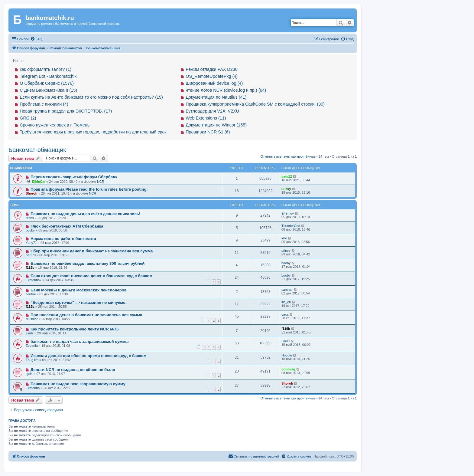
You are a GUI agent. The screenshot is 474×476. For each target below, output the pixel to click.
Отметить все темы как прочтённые (288, 156)
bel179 (31, 255)
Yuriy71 (31, 243)
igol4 (29, 374)
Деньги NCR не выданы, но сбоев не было (73, 370)
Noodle (287, 355)
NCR (101, 182)
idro (284, 238)
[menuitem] (36, 39)
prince (286, 251)
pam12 (287, 176)
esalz (30, 333)
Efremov (288, 213)
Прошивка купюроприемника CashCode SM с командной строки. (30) (255, 104)
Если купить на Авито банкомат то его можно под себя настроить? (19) (91, 97)
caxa (285, 314)
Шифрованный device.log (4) (214, 83)
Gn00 (286, 341)
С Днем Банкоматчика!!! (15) (48, 90)
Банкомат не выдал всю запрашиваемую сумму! (79, 384)
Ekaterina (33, 388)
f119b (30, 268)
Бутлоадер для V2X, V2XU (212, 111)
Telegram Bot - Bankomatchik (48, 76)
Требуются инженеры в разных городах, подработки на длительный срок (93, 132)
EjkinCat (39, 182)
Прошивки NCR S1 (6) (208, 132)
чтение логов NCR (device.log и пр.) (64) (226, 90)
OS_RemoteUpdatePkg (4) (212, 76)
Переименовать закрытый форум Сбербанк (74, 177)
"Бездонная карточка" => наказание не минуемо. (79, 302)
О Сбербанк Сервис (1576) (47, 83)
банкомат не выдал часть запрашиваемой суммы (80, 341)
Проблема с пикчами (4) (44, 104)
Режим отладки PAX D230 (212, 69)
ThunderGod (291, 226)
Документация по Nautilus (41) (216, 97)
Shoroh (32, 193)
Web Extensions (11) (206, 118)
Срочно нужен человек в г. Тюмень (55, 125)
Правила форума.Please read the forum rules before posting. (89, 189)
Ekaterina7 (34, 280)
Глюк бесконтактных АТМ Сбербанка (67, 226)
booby (30, 230)
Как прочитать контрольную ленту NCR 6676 (75, 329)
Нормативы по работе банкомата (63, 239)
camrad (287, 290)
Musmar (32, 319)
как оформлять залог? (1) (45, 69)
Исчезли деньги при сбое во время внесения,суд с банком (89, 356)
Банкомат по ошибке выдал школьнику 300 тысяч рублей (88, 263)
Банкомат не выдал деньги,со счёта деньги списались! (85, 214)
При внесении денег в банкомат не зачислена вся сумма (86, 315)
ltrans (30, 218)
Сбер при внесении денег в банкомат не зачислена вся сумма (92, 251)
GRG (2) (28, 118)
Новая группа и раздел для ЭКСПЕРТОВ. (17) (66, 111)
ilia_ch (286, 302)
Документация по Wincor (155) (216, 125)
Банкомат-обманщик (37, 150)
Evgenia (32, 346)
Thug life (32, 360)
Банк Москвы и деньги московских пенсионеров (79, 290)
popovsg (288, 369)
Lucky (286, 189)
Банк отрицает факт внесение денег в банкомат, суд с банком (91, 276)
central (31, 294)
